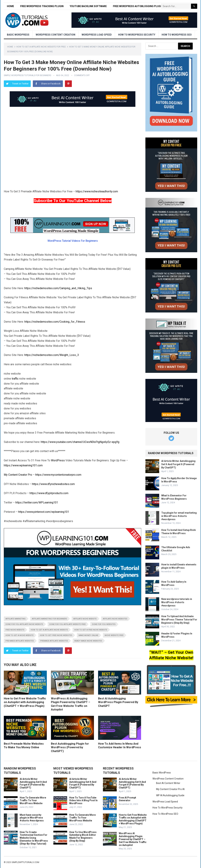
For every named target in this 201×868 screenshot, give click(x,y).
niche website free (114, 635)
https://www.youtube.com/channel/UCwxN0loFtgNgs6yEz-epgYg (80, 442)
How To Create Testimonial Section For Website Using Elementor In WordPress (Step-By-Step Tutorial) (34, 838)
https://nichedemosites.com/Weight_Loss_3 (52, 355)
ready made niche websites (88, 641)
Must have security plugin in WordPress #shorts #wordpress (32, 818)
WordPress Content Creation (56, 35)
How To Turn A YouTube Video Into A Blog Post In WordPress (83, 801)
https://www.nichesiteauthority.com (97, 191)
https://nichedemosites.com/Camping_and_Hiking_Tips (58, 288)
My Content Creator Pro (18, 475)
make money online (88, 635)
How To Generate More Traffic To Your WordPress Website (33, 801)
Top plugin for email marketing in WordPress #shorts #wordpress (179, 516)
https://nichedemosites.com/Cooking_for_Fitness (55, 322)
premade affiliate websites (54, 641)
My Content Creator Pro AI (170, 789)
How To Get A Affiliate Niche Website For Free (41, 47)
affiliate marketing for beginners (49, 619)
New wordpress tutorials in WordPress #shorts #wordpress (177, 602)
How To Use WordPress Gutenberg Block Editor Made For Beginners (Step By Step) (83, 836)
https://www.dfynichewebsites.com (53, 484)
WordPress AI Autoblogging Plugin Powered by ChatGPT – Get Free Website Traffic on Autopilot (133, 839)
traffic (15, 379)
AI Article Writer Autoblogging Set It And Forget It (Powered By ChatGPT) (178, 464)
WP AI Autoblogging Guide (170, 795)
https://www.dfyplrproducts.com (49, 493)
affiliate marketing (16, 619)
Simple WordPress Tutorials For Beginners (27, 75)
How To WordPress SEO (177, 35)
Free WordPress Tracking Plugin (42, 6)
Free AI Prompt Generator (127, 799)
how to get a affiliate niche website (49, 630)
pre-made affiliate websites (20, 641)
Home (10, 6)
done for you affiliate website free (68, 624)
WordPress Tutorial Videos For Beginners (73, 241)
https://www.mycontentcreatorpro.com (58, 475)
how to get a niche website (20, 635)
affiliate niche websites (115, 619)
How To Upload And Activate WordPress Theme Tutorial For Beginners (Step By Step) (179, 620)
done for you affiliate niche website (24, 624)
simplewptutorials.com (25, 862)
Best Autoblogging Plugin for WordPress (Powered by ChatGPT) (70, 747)
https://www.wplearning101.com (23, 465)
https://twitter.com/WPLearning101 (37, 502)
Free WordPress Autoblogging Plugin (138, 6)
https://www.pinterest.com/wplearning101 (44, 512)
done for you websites (104, 624)
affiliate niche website (85, 619)
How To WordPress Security (137, 35)
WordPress (58, 460)
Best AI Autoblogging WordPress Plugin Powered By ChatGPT (118, 702)
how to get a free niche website (91, 630)
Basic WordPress (18, 35)
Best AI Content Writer (168, 783)
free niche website (15, 630)
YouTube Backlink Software (88, 6)
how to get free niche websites (56, 635)
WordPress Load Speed (97, 35)
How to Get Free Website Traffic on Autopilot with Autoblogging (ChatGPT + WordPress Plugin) (25, 702)
